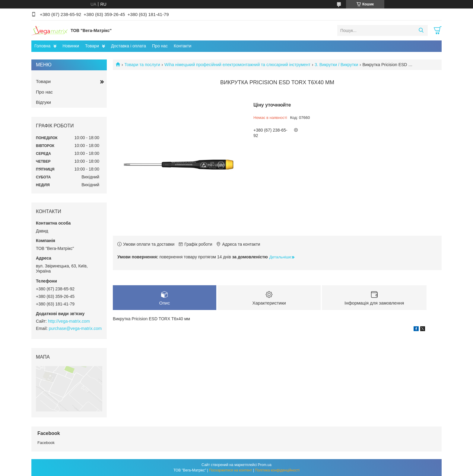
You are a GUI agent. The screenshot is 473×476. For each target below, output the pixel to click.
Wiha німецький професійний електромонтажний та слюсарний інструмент (237, 65)
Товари (92, 46)
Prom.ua (265, 465)
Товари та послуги (142, 65)
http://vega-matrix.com (69, 321)
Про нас (160, 46)
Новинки (71, 46)
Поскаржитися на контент (230, 470)
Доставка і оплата (129, 46)
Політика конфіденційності (277, 470)
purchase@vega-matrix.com (75, 328)
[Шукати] (421, 30)
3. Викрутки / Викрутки (336, 65)
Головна (42, 46)
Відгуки (43, 102)
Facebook (46, 443)
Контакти (183, 46)
